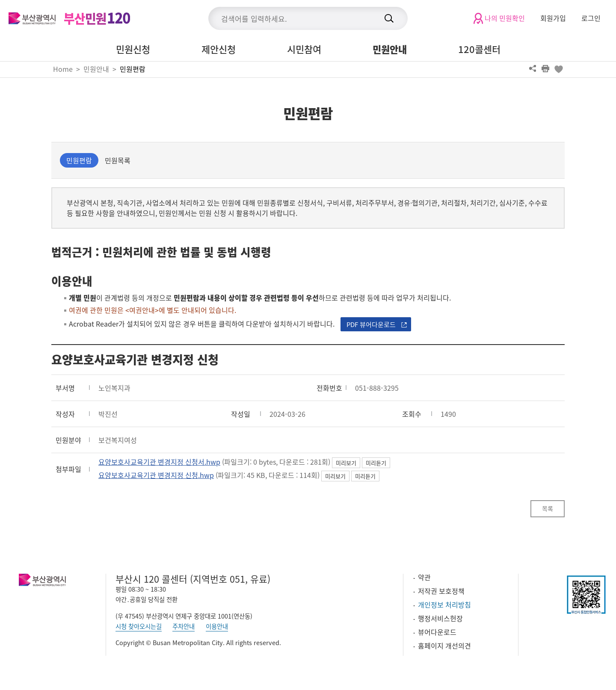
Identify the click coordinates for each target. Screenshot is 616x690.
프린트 (545, 68)
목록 (548, 508)
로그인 (591, 18)
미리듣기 (376, 463)
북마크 (558, 68)
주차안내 (184, 626)
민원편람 (133, 69)
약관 (424, 577)
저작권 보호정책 (441, 591)
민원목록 (118, 160)
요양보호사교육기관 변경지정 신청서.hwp (159, 462)
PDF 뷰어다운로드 (371, 324)
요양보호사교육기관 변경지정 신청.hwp (156, 475)
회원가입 (553, 18)
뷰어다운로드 (437, 632)
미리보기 (346, 463)
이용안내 (217, 626)
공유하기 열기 (533, 68)
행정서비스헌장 (440, 618)
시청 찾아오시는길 (139, 626)
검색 (389, 18)
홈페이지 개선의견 (444, 646)
